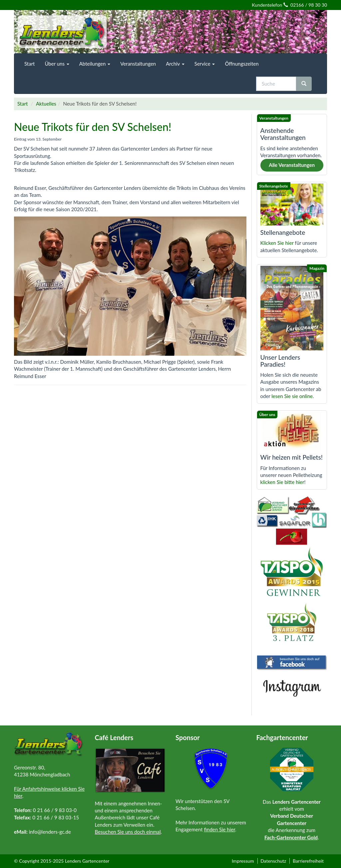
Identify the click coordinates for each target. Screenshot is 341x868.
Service (205, 64)
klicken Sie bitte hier (282, 482)
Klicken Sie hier (277, 243)
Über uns (57, 64)
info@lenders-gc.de (50, 832)
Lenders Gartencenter (87, 861)
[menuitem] (29, 64)
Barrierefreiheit (308, 861)
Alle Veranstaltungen (292, 165)
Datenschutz (273, 861)
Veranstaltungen (138, 64)
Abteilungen (95, 64)
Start (29, 64)
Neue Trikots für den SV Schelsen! (93, 127)
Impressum (243, 861)
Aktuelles (46, 104)
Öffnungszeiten (242, 64)
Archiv (175, 64)
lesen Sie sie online (292, 396)
